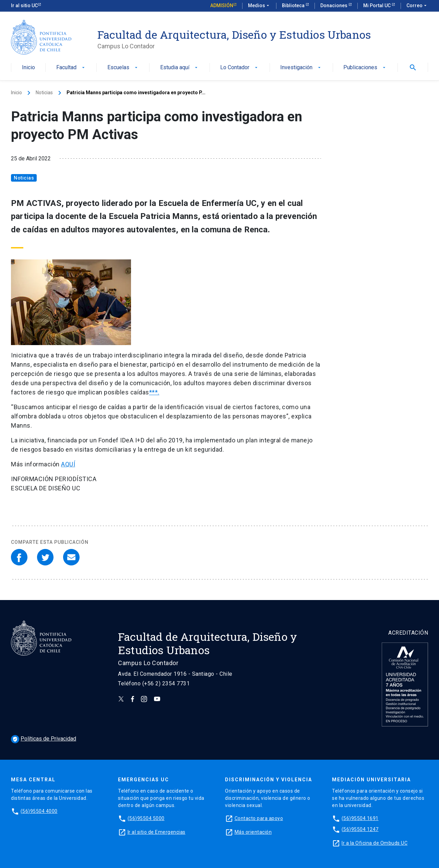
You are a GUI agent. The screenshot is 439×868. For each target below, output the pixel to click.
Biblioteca (294, 5)
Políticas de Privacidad (44, 739)
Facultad (71, 68)
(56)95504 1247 (360, 829)
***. (154, 392)
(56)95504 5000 (146, 818)
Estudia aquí (180, 68)
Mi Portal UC (377, 5)
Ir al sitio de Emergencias (157, 832)
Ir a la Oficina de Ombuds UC (375, 843)
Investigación (301, 68)
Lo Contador (240, 68)
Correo (417, 6)
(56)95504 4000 (39, 811)
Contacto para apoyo (259, 818)
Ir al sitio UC (24, 5)
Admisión (222, 5)
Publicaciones (365, 68)
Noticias (44, 93)
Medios (259, 6)
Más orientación (253, 832)
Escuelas (123, 68)
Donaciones (334, 5)
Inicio (28, 68)
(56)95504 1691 (360, 818)
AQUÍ (68, 464)
